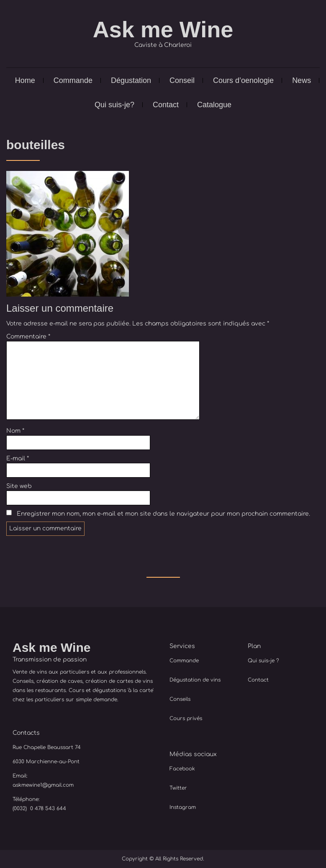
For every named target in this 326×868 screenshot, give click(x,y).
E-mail (18, 459)
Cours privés (186, 718)
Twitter (178, 788)
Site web (19, 486)
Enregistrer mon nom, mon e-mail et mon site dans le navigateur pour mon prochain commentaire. (163, 514)
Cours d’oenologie (243, 80)
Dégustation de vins (195, 680)
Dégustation (131, 80)
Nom (15, 431)
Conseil (182, 80)
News (302, 80)
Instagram (183, 807)
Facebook (182, 769)
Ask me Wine (163, 30)
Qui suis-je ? (263, 661)
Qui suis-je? (114, 105)
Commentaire (28, 337)
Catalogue (214, 105)
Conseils (180, 699)
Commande (73, 80)
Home (25, 80)
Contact (166, 105)
